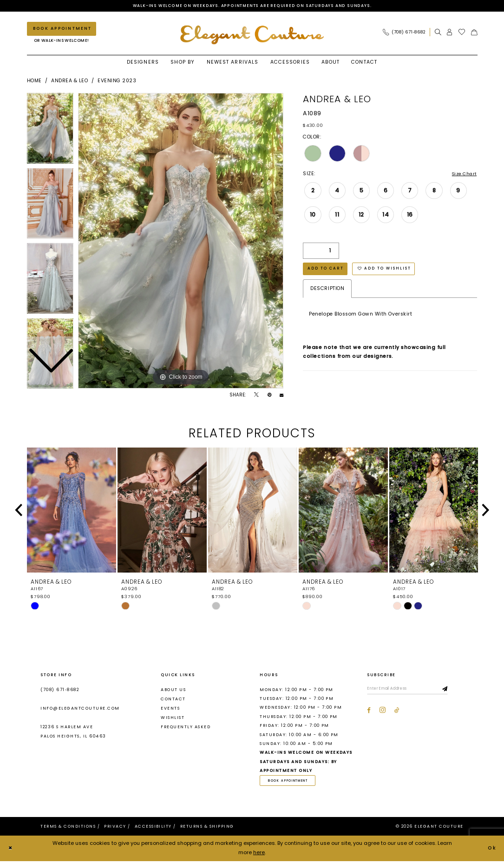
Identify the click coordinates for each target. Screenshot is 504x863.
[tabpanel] (181, 242)
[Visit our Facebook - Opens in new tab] (369, 712)
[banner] (252, 35)
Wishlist (173, 718)
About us (173, 690)
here (259, 855)
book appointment (291, 782)
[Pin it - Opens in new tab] (269, 396)
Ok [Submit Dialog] (491, 850)
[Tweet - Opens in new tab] (256, 396)
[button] (450, 33)
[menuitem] (406, 33)
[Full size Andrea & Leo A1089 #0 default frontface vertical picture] (181, 242)
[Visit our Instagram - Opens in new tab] (383, 712)
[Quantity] (321, 253)
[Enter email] (412, 691)
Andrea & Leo (69, 82)
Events (170, 709)
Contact (173, 699)
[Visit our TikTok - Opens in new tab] (397, 712)
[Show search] (438, 33)
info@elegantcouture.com (80, 709)
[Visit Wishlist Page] (462, 33)
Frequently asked (186, 728)
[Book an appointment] (62, 30)
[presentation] (72, 511)
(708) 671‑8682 (60, 690)
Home (34, 82)
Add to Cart (327, 271)
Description (327, 292)
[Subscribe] (455, 691)
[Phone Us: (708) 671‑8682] (404, 33)
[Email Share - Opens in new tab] (281, 396)
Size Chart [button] (463, 175)
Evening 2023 (117, 82)
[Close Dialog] (11, 850)
